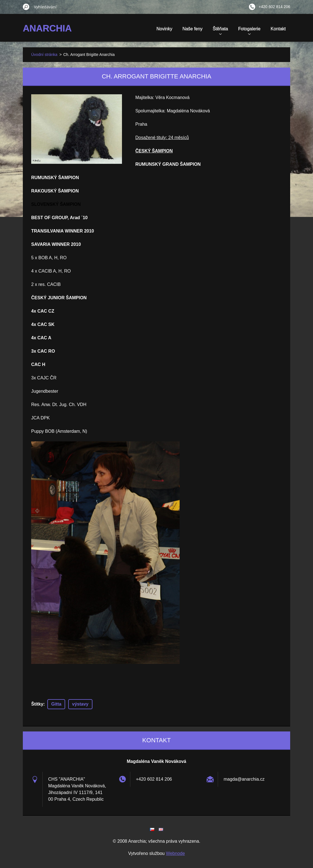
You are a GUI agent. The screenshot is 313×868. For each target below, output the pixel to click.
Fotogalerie (249, 31)
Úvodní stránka (44, 55)
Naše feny (192, 29)
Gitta (56, 704)
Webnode (175, 853)
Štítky (37, 704)
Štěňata (220, 31)
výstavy (80, 704)
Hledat (26, 7)
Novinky (164, 29)
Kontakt (278, 29)
